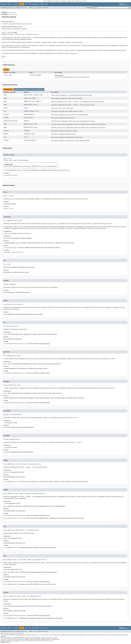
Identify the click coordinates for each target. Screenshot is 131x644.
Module (10, 4)
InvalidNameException (34, 464)
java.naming (12, 12)
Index (42, 4)
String (36, 95)
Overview (3, 4)
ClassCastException (10, 248)
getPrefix (27, 124)
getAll (26, 121)
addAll (26, 101)
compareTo (27, 111)
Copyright (3, 639)
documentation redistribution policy (43, 641)
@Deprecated (8, 159)
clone (26, 108)
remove (26, 134)
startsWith (27, 140)
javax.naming (12, 14)
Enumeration (8, 121)
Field (14, 8)
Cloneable (5, 24)
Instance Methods (22, 89)
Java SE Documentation (42, 635)
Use (26, 4)
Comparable (13, 24)
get (25, 118)
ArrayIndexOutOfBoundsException (14, 344)
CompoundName (16, 29)
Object (19, 24)
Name (5, 95)
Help (46, 4)
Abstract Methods (37, 89)
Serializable (27, 24)
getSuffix (27, 127)
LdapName (24, 29)
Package (16, 4)
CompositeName (7, 29)
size (25, 137)
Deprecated (36, 4)
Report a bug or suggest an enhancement (12, 633)
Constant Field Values (10, 175)
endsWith (27, 114)
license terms (84, 1)
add (25, 95)
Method (24, 8)
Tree (30, 4)
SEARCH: (89, 8)
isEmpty (26, 131)
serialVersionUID (35, 75)
